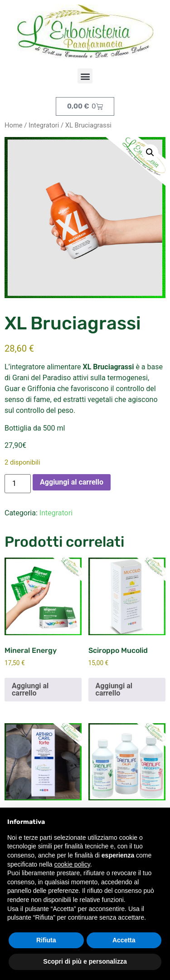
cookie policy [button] (72, 864)
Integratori (44, 125)
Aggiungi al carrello (72, 482)
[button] (85, 76)
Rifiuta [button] (46, 940)
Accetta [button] (124, 940)
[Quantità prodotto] (18, 484)
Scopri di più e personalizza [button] (85, 961)
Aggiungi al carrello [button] (30, 689)
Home (14, 125)
